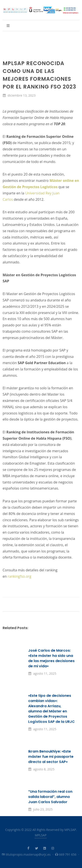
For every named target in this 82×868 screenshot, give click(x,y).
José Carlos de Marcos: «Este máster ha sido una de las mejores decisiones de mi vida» (51, 658)
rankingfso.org (19, 576)
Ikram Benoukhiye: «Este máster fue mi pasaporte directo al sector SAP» (51, 757)
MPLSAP (41, 835)
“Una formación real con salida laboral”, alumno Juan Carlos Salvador (50, 797)
